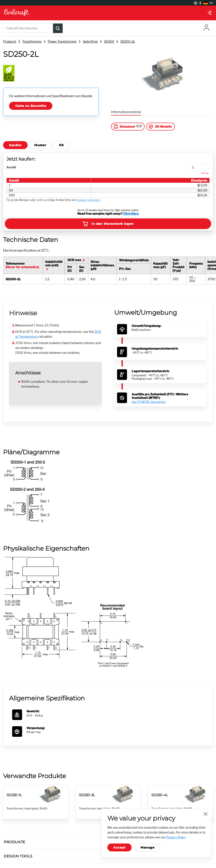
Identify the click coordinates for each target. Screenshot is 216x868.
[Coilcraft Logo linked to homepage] (108, 13)
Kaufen (15, 145)
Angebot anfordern (88, 200)
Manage (147, 847)
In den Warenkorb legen (108, 224)
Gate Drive (90, 42)
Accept (119, 847)
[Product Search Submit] (58, 28)
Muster (40, 145)
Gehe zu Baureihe (31, 106)
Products (10, 42)
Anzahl (11, 167)
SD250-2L (128, 42)
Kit (61, 145)
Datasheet (124, 126)
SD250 (109, 42)
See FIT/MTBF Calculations (149, 402)
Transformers (32, 42)
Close (205, 814)
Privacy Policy (176, 837)
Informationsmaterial (126, 112)
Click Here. (131, 214)
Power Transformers (62, 42)
